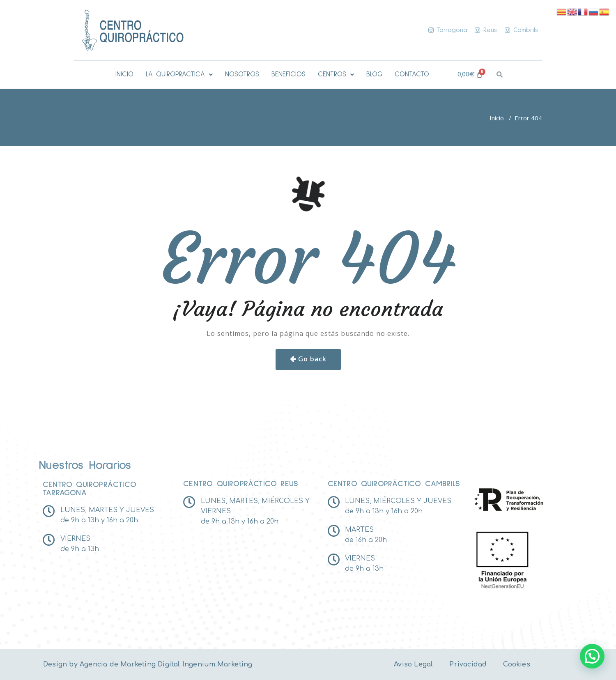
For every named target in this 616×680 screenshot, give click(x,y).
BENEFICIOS (288, 75)
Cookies (516, 664)
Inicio (497, 118)
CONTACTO (412, 75)
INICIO (124, 75)
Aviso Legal (413, 664)
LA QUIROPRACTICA (179, 75)
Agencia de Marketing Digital (130, 664)
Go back (312, 359)
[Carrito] (470, 75)
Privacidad (468, 664)
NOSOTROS (242, 75)
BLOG (374, 75)
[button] (179, 75)
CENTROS (336, 75)
